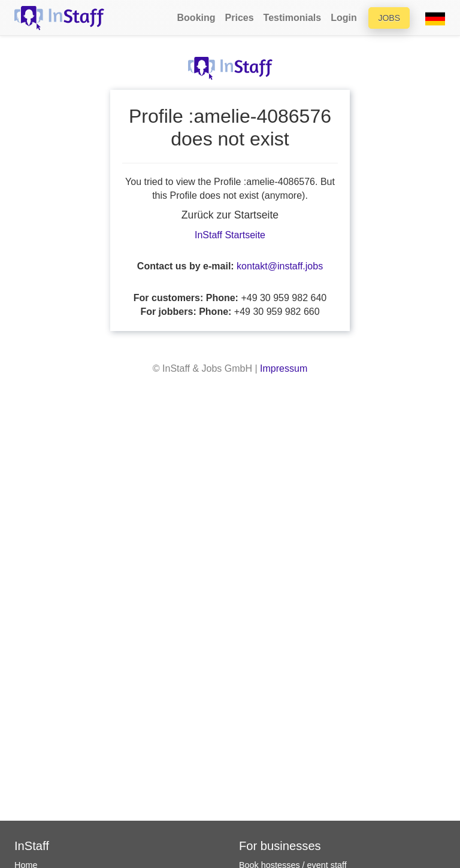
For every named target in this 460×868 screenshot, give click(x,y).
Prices (240, 18)
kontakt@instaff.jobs (280, 266)
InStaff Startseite (230, 235)
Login (344, 18)
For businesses (280, 846)
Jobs (389, 18)
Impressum (284, 368)
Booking (196, 18)
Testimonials (293, 18)
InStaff (32, 846)
